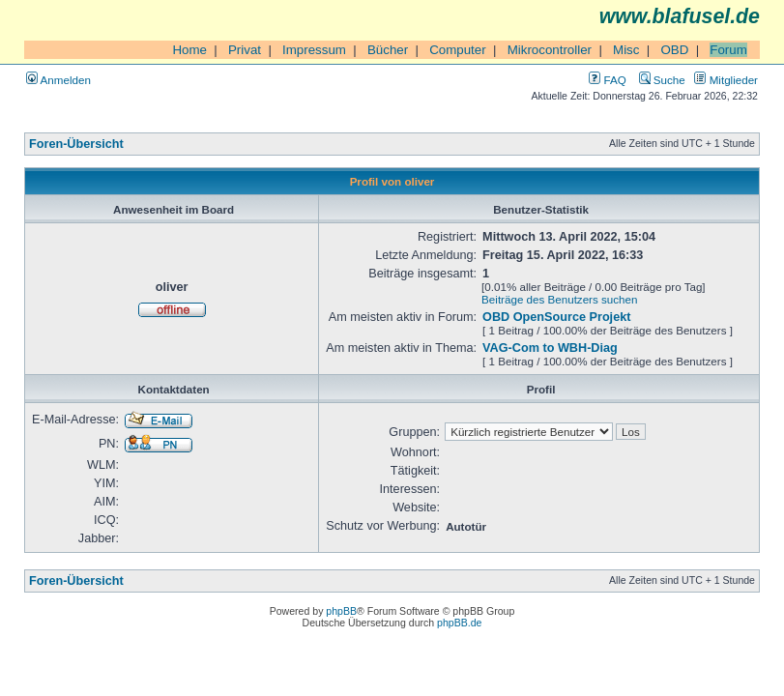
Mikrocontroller (550, 50)
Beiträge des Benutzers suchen (559, 299)
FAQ (607, 80)
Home (189, 50)
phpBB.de (459, 623)
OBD (674, 50)
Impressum (314, 50)
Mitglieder (726, 80)
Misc (626, 50)
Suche (662, 80)
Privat (245, 50)
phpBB (341, 611)
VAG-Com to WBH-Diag (550, 348)
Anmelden (58, 80)
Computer (458, 50)
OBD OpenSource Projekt (556, 317)
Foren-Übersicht (76, 144)
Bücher (388, 50)
